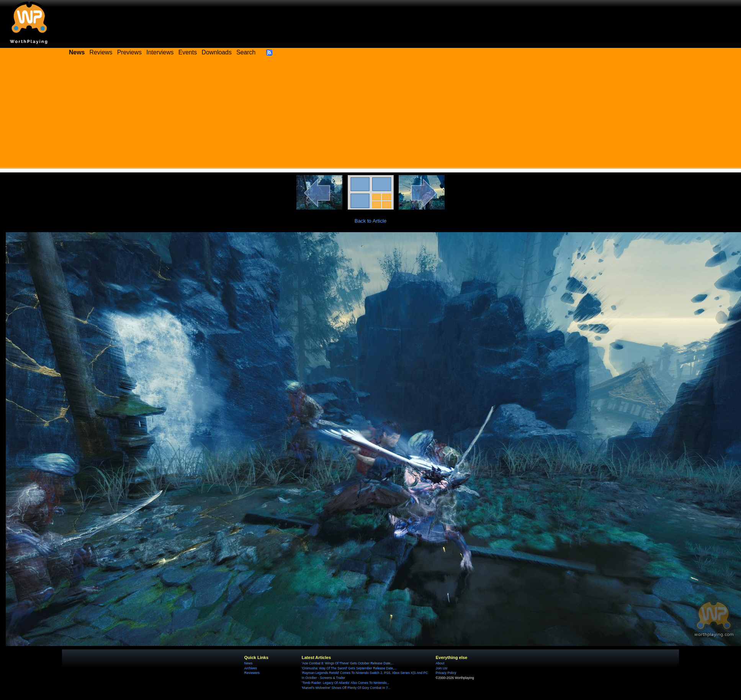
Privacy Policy (446, 673)
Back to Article (371, 221)
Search (246, 52)
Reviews (101, 52)
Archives (251, 668)
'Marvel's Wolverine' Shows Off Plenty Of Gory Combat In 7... (346, 688)
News (248, 663)
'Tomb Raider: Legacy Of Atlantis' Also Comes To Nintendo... (346, 683)
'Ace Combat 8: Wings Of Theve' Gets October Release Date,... (348, 663)
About (440, 663)
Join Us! (442, 668)
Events (188, 52)
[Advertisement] (371, 115)
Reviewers (252, 673)
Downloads (217, 52)
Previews (129, 52)
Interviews (160, 52)
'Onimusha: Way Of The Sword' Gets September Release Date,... (349, 668)
